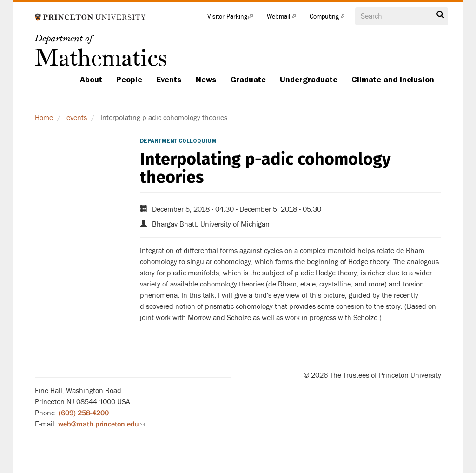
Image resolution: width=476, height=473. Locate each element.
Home (44, 118)
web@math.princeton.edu (101, 424)
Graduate (248, 80)
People (129, 80)
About (91, 80)
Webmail (285, 19)
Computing (331, 19)
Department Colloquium (178, 141)
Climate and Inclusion (393, 80)
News (206, 80)
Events (169, 80)
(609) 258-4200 (84, 413)
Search (440, 15)
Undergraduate (309, 80)
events (77, 118)
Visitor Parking (234, 19)
